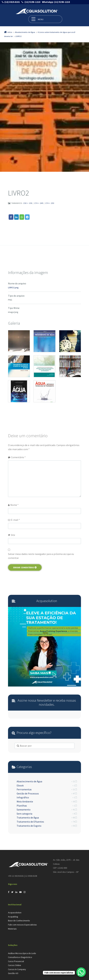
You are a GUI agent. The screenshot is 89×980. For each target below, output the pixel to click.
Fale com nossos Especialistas (22, 925)
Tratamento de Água (28, 818)
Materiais (12, 929)
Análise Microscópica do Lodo (22, 953)
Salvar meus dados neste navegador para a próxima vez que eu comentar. (41, 556)
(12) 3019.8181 (12, 2)
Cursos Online (15, 965)
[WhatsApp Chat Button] (81, 972)
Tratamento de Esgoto (29, 826)
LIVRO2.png (13, 288)
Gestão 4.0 (13, 973)
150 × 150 (28, 203)
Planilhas (22, 806)
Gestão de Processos (28, 793)
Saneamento (24, 810)
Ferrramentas (24, 789)
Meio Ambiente (25, 801)
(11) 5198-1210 (32, 2)
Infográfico (23, 797)
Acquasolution (15, 913)
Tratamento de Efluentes (30, 822)
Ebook (20, 785)
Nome (14, 505)
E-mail (15, 520)
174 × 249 (39, 203)
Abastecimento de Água (29, 781)
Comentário (18, 457)
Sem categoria (24, 814)
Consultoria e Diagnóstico (20, 957)
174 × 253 (50, 203)
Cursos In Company (17, 969)
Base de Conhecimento (19, 921)
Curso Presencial (16, 961)
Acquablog (13, 917)
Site (13, 535)
